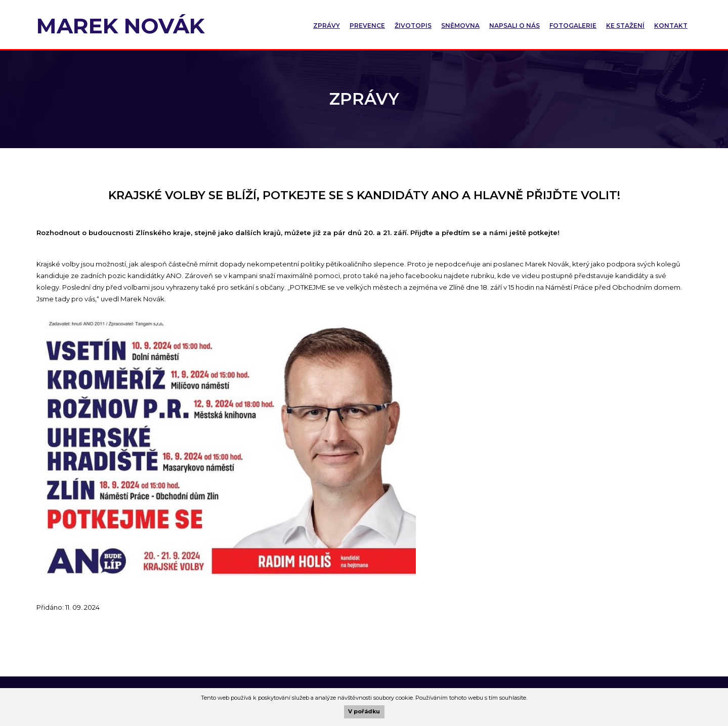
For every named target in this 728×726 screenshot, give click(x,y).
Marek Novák (120, 26)
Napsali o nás (515, 26)
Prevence (367, 26)
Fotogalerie (573, 26)
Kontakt (671, 26)
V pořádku (364, 711)
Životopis (413, 26)
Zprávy (327, 26)
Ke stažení (625, 26)
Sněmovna (460, 26)
